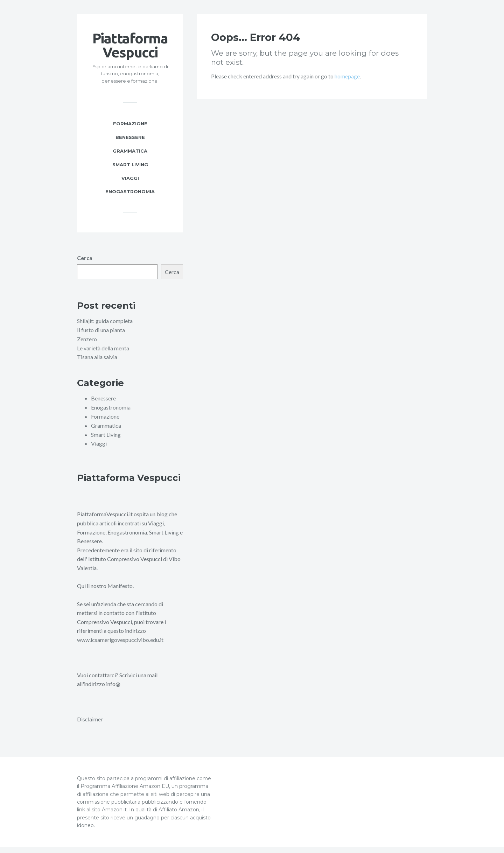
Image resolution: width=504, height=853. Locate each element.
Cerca (85, 265)
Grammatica (130, 158)
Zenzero (87, 346)
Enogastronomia (130, 199)
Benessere (130, 144)
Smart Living (130, 172)
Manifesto (120, 592)
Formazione (130, 131)
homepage (347, 83)
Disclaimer (90, 725)
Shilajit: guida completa (105, 328)
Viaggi (130, 185)
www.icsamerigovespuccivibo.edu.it (120, 646)
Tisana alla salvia (97, 364)
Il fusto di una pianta (101, 337)
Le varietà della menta (103, 355)
